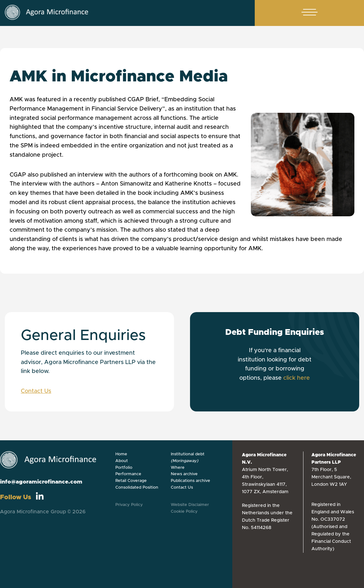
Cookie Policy (184, 512)
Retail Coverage (131, 481)
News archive (184, 474)
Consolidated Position (137, 488)
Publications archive (190, 481)
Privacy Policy (129, 505)
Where (178, 468)
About (122, 461)
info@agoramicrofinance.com (41, 482)
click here (297, 378)
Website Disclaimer (190, 505)
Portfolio (124, 468)
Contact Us (36, 391)
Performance (128, 474)
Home (121, 454)
